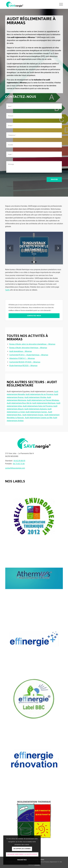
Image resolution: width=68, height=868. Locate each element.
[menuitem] (42, 859)
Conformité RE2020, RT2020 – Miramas (25, 362)
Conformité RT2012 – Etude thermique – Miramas (29, 355)
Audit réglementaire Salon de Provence (38, 406)
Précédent (10, 248)
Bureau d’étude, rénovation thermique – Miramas (28, 348)
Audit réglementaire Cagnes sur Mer (39, 418)
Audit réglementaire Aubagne (36, 409)
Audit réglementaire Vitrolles (35, 397)
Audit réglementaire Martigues (44, 403)
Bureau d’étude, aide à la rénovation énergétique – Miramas (32, 344)
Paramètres (22, 860)
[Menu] (60, 4)
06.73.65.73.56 (19, 464)
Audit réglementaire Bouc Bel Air (19, 403)
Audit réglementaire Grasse (33, 415)
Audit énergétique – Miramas (21, 351)
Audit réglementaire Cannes (36, 412)
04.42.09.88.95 (19, 461)
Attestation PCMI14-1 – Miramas (22, 358)
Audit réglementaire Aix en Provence (39, 394)
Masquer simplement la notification (22, 854)
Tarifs (7, 290)
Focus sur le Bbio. (34, 247)
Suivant (58, 248)
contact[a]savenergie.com (15, 468)
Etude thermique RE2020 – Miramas (23, 366)
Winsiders (37, 865)
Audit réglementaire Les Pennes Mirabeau (43, 400)
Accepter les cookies (22, 849)
